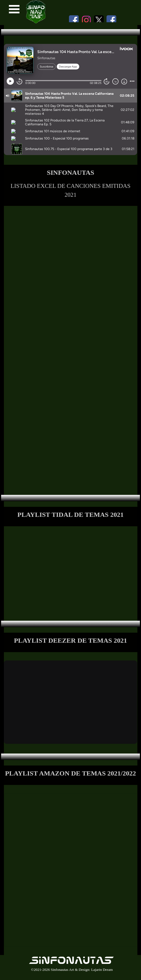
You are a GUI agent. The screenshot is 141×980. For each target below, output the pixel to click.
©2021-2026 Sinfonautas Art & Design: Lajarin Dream (72, 970)
